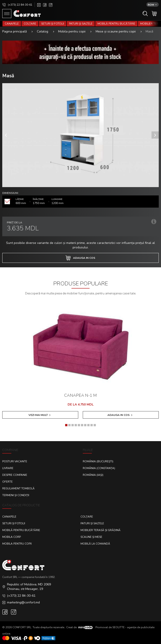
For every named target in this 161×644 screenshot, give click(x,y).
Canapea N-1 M (80, 395)
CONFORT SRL (22, 627)
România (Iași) (93, 475)
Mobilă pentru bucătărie (116, 24)
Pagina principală (14, 31)
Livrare (8, 468)
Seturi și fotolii (53, 24)
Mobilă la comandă (95, 544)
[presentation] (6, 135)
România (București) (98, 461)
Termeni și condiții (16, 495)
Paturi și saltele (81, 24)
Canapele (12, 24)
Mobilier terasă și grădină (101, 530)
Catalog (43, 31)
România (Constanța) (99, 468)
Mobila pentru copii (72, 31)
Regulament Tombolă (18, 488)
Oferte (7, 482)
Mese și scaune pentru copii (116, 31)
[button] (66, 425)
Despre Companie (15, 475)
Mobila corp (12, 537)
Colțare (30, 24)
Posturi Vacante (15, 461)
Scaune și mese (91, 537)
